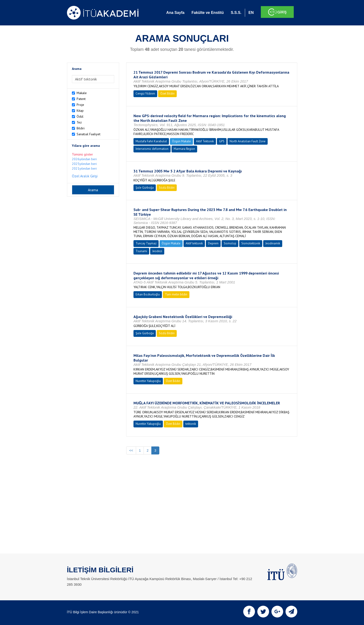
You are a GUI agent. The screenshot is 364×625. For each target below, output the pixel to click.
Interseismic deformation (152, 149)
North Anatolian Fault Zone (248, 141)
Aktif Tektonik (205, 141)
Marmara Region (184, 149)
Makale (82, 93)
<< (131, 450)
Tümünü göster (82, 154)
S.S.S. (236, 13)
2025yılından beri (84, 164)
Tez (79, 122)
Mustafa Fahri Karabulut (151, 141)
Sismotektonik (251, 243)
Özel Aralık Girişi (85, 176)
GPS (222, 141)
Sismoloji (230, 243)
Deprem (213, 243)
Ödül (80, 116)
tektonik (191, 424)
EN (251, 13)
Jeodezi (157, 251)
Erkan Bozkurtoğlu (148, 294)
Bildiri (81, 128)
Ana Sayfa (175, 13)
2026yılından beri (84, 159)
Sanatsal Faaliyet (88, 134)
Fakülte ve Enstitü (208, 13)
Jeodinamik (273, 243)
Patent (81, 99)
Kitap (80, 111)
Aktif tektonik (194, 243)
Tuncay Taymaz (146, 243)
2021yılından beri (84, 168)
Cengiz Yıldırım (145, 94)
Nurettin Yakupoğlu (148, 381)
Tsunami (141, 251)
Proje (80, 105)
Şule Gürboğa (145, 188)
